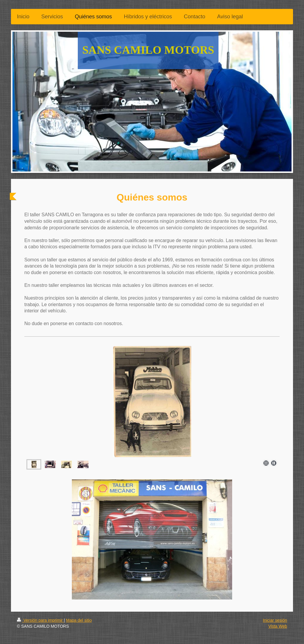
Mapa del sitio (79, 620)
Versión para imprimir (40, 620)
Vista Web (278, 626)
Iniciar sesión (275, 620)
